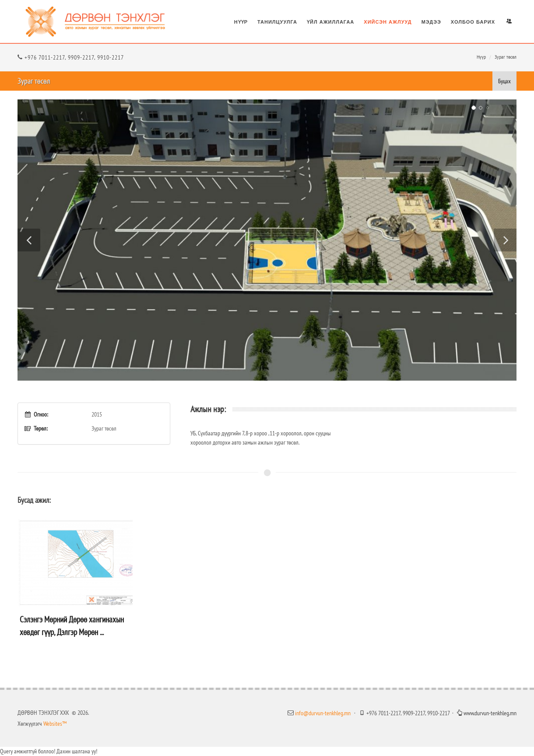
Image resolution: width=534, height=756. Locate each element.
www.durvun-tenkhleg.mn (487, 713)
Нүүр (481, 57)
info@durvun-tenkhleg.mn (323, 713)
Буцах (504, 81)
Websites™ (54, 724)
